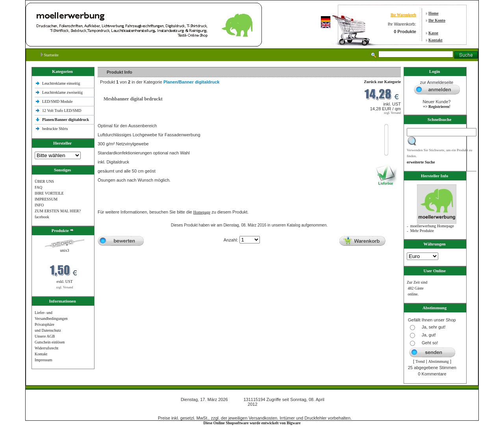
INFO (39, 205)
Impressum (43, 360)
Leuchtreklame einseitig (62, 83)
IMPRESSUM (46, 199)
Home (434, 13)
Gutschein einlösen (50, 342)
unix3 (65, 250)
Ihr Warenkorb (403, 15)
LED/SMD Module (57, 101)
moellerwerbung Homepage (432, 226)
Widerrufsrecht (46, 348)
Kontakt (435, 40)
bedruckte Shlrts (55, 129)
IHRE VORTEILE (49, 193)
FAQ (38, 187)
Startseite (50, 55)
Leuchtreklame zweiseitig (63, 92)
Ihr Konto (437, 20)
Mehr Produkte (422, 231)
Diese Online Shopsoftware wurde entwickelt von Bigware (252, 423)
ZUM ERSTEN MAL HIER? (58, 211)
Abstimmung (439, 361)
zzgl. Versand (65, 287)
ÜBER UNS (44, 181)
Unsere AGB (45, 336)
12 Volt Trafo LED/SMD (62, 110)
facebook (42, 217)
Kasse (433, 33)
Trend (420, 361)
